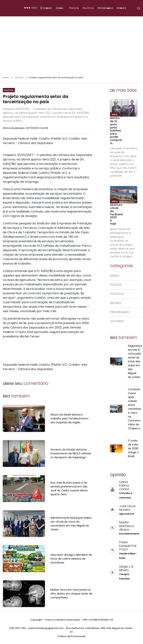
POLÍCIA (74, 8)
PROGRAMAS (105, 8)
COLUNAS (46, 8)
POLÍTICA (88, 8)
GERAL (60, 8)
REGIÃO (122, 8)
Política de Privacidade (72, 636)
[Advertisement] (71, 44)
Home (6, 78)
